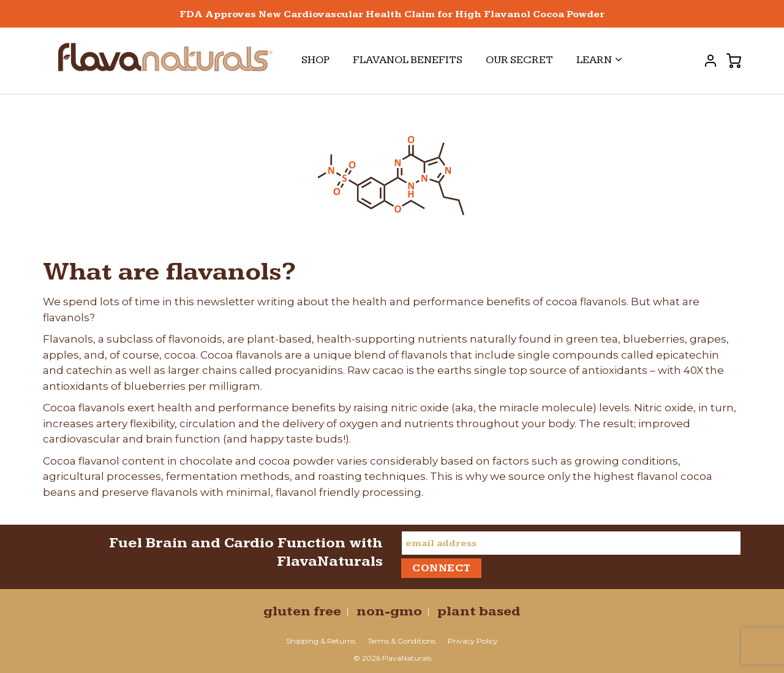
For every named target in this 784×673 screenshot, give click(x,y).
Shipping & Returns (321, 641)
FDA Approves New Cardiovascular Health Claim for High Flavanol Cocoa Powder (392, 14)
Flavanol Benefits (408, 60)
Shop (315, 60)
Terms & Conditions (401, 641)
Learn (599, 60)
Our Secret (519, 60)
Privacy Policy (473, 641)
